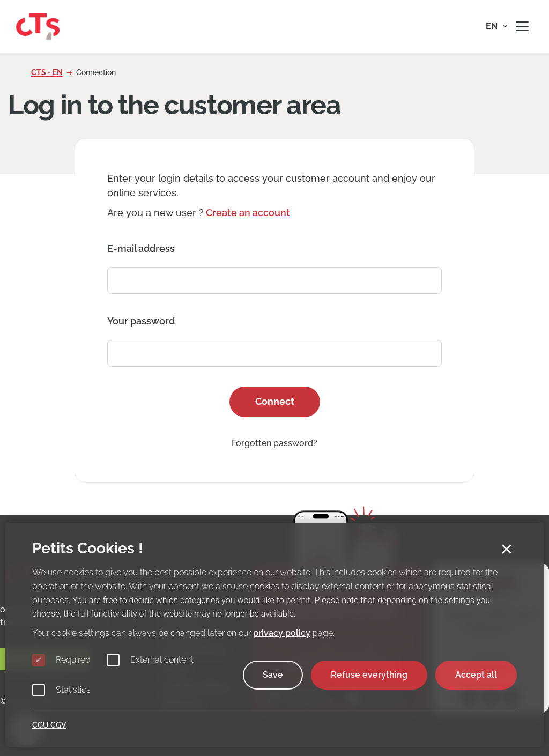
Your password (141, 321)
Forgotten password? (274, 443)
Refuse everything (369, 675)
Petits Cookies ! (88, 548)
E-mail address (141, 249)
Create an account (247, 213)
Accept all (476, 675)
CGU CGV (49, 725)
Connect (275, 401)
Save (273, 675)
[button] (496, 26)
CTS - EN (47, 72)
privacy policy (282, 633)
